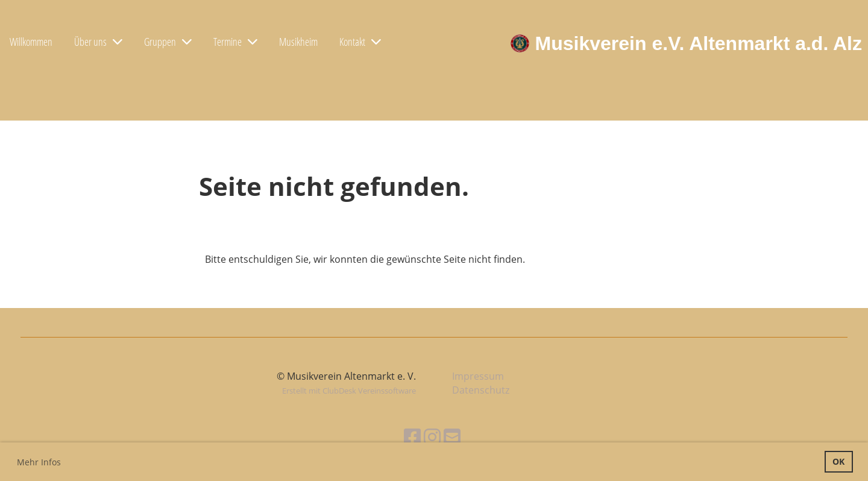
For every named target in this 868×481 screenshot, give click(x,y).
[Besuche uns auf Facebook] (412, 437)
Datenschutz (481, 390)
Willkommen (31, 42)
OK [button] (838, 461)
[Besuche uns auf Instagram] (432, 437)
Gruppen (168, 42)
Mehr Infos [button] (39, 462)
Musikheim (298, 42)
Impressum (478, 376)
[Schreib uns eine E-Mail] (452, 437)
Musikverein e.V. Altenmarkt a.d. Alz (699, 43)
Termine (235, 42)
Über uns (98, 42)
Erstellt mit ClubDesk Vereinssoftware (349, 391)
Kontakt (360, 42)
